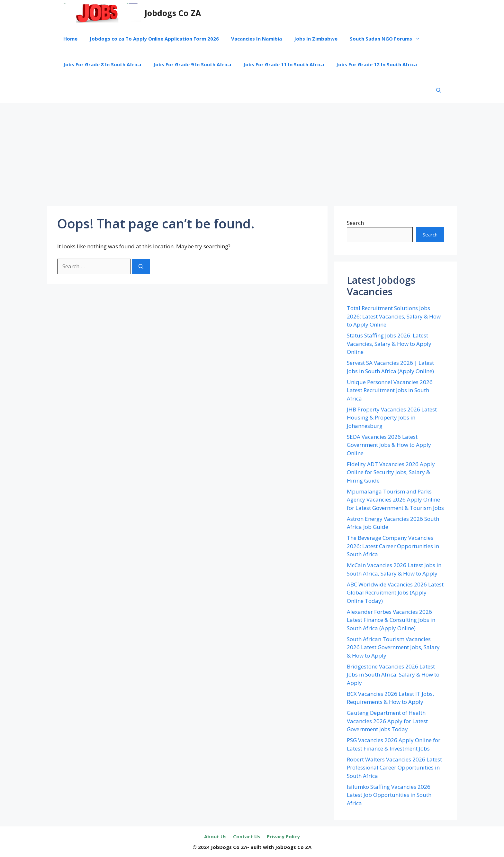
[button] (439, 90)
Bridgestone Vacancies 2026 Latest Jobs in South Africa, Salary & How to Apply (393, 675)
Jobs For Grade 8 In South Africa (102, 64)
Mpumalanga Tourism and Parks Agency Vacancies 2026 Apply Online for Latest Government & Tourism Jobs (395, 500)
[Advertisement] (252, 151)
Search (355, 223)
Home (70, 39)
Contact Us (247, 836)
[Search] (141, 267)
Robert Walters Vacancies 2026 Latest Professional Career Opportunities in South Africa (394, 768)
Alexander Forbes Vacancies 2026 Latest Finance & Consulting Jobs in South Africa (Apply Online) (391, 620)
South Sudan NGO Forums (388, 39)
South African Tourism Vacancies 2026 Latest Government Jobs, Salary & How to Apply (393, 647)
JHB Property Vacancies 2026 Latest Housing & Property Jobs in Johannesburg (392, 418)
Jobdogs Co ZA (173, 13)
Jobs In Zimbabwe (316, 39)
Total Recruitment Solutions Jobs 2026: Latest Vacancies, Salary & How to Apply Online (394, 316)
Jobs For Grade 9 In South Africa (192, 64)
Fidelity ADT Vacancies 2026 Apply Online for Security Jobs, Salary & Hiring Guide (391, 472)
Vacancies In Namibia (256, 39)
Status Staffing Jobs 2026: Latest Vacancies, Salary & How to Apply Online (389, 344)
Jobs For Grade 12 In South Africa (377, 64)
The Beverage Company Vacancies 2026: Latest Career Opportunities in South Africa (393, 546)
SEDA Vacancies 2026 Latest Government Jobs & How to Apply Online (389, 445)
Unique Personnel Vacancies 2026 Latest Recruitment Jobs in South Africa (390, 390)
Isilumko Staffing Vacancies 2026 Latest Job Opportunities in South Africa (389, 795)
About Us (215, 836)
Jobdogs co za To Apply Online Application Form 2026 (154, 39)
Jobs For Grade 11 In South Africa (284, 64)
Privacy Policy (283, 836)
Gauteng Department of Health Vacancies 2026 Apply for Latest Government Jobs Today (387, 721)
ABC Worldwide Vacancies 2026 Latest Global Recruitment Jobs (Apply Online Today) (395, 593)
